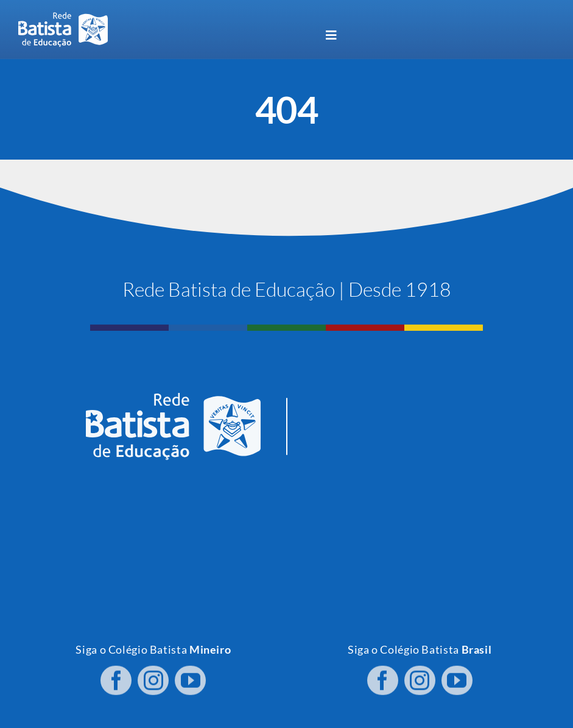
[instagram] (153, 677)
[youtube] (190, 677)
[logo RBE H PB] (63, 17)
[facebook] (116, 677)
